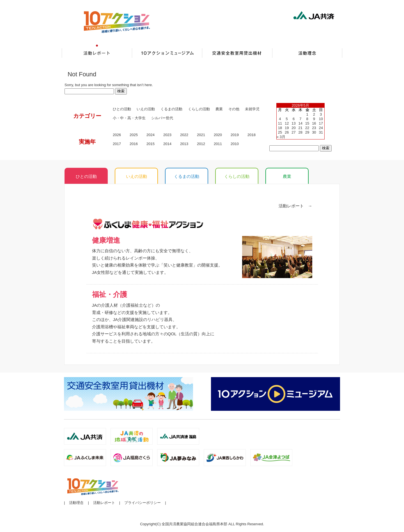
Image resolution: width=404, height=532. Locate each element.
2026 (117, 135)
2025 (134, 135)
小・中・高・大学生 (129, 118)
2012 (201, 144)
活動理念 (76, 503)
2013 (184, 144)
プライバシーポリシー (143, 503)
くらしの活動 (199, 109)
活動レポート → (295, 206)
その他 (234, 109)
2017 (117, 144)
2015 (151, 144)
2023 (167, 135)
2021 (201, 135)
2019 (235, 135)
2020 (218, 135)
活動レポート (104, 503)
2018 (252, 135)
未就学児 (252, 109)
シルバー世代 (162, 118)
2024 (151, 135)
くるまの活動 (171, 109)
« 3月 (281, 137)
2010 (235, 144)
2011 (218, 144)
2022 (184, 135)
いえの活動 (146, 109)
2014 (167, 144)
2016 (134, 144)
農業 (287, 176)
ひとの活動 (122, 109)
